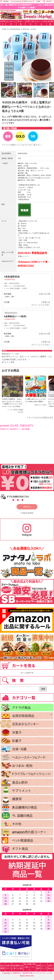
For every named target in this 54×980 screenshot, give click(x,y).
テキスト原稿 (9, 362)
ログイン (35, 305)
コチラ (27, 145)
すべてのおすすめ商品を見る (41, 418)
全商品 (4, 29)
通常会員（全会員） (30, 29)
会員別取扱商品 (15, 29)
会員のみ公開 (44, 294)
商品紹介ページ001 (11, 354)
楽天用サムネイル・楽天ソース (16, 357)
